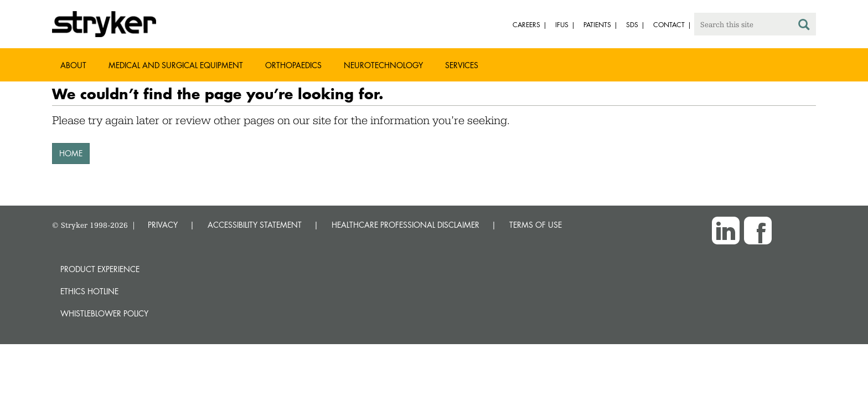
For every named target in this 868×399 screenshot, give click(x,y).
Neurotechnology (383, 65)
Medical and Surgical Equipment (176, 65)
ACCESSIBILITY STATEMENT (255, 225)
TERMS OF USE (536, 225)
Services (462, 65)
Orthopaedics (293, 65)
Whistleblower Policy (104, 313)
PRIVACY (163, 225)
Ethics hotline (89, 291)
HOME (71, 153)
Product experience (100, 269)
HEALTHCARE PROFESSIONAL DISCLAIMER (405, 225)
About (73, 65)
